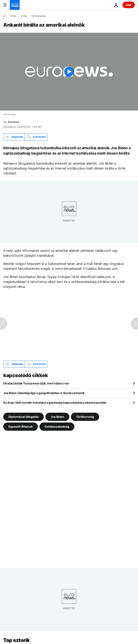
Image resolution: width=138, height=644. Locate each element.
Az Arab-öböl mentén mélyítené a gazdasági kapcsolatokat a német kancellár (55, 403)
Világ (24, 16)
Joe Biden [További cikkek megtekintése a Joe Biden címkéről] (57, 416)
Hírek (13, 16)
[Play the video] (69, 72)
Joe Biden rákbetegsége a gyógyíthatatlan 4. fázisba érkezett (44, 393)
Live (129, 5)
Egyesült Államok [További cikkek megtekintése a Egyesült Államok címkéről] (21, 426)
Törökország (38, 16)
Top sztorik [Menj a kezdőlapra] (17, 640)
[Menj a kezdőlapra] (15, 5)
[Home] (4, 16)
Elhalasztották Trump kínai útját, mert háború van (36, 383)
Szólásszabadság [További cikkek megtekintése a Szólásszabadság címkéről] (57, 426)
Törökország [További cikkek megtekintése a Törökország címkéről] (85, 416)
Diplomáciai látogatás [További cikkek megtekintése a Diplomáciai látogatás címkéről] (24, 416)
